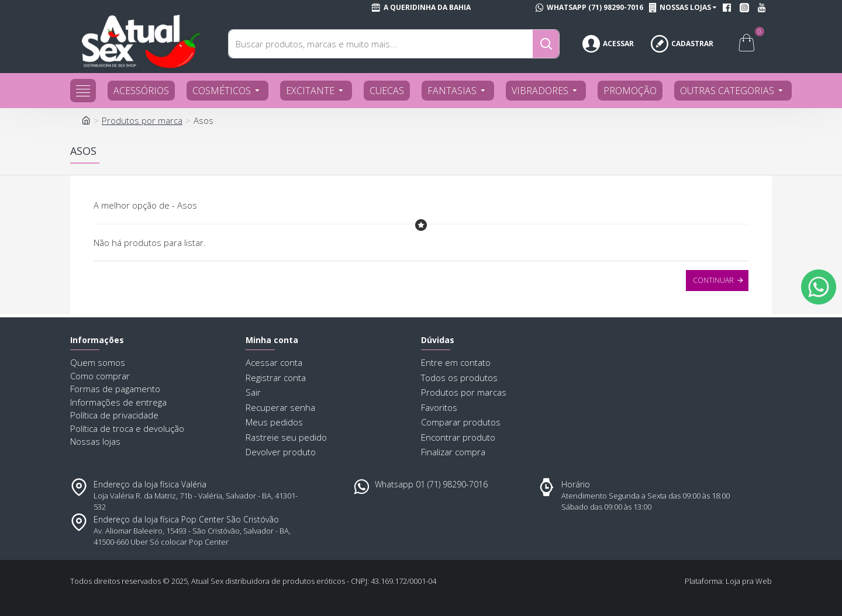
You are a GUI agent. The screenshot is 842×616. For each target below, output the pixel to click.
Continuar (713, 280)
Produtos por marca (142, 120)
